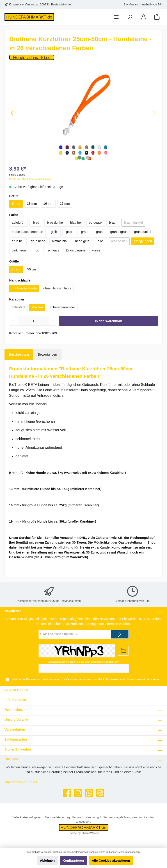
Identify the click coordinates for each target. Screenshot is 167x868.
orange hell (119, 241)
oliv (100, 241)
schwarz (54, 250)
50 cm (31, 269)
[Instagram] (78, 793)
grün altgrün (119, 232)
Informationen (15, 700)
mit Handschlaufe (24, 288)
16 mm (48, 204)
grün (100, 232)
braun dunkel (133, 223)
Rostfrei (37, 307)
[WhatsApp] (89, 793)
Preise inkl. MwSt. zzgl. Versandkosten (30, 179)
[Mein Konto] (143, 17)
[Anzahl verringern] (14, 321)
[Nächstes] (154, 113)
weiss (96, 250)
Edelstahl (18, 307)
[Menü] (116, 17)
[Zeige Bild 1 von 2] (79, 158)
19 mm (65, 204)
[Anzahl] (34, 321)
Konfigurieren (73, 861)
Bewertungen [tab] (47, 354)
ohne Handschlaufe (57, 288)
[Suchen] (130, 17)
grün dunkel (143, 232)
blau (36, 223)
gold (69, 232)
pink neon (19, 250)
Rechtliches (14, 710)
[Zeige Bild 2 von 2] (87, 158)
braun (113, 223)
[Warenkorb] (157, 17)
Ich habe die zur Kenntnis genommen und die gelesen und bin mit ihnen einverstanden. (85, 679)
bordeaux (96, 223)
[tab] (19, 355)
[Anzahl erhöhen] (53, 321)
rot (37, 250)
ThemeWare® (90, 833)
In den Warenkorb (109, 321)
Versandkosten (81, 817)
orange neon (143, 241)
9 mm (16, 204)
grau (84, 232)
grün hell (18, 241)
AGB (106, 679)
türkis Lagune (76, 250)
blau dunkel (55, 223)
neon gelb (82, 241)
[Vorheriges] (13, 113)
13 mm (32, 204)
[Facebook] (67, 793)
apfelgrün (18, 223)
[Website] (100, 793)
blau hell (76, 223)
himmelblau (60, 241)
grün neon (38, 241)
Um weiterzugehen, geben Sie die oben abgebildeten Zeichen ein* (83, 662)
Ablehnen (47, 861)
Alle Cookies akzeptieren (111, 861)
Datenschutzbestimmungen (43, 679)
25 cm (16, 269)
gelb (54, 232)
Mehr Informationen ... (130, 852)
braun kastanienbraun (27, 232)
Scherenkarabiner (62, 307)
